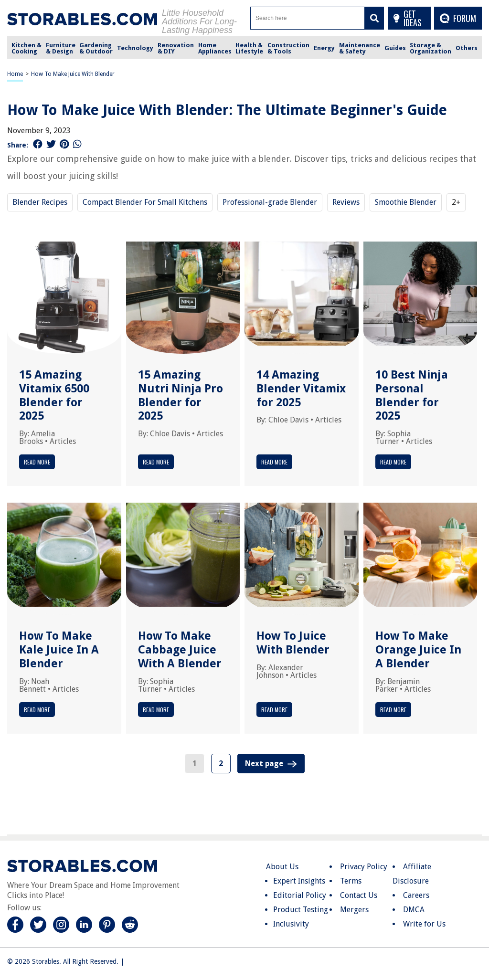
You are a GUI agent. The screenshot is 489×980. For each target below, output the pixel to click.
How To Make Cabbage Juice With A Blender (180, 650)
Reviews (346, 202)
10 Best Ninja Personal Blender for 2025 (412, 395)
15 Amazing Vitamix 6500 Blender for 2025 (54, 395)
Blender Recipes (40, 202)
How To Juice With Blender (293, 643)
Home (15, 74)
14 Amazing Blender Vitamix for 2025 (301, 389)
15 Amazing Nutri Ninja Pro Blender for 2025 (181, 395)
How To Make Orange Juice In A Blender (418, 650)
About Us (282, 867)
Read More (37, 462)
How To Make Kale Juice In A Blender (59, 650)
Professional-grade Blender (270, 202)
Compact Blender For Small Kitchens (145, 202)
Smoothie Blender (406, 202)
